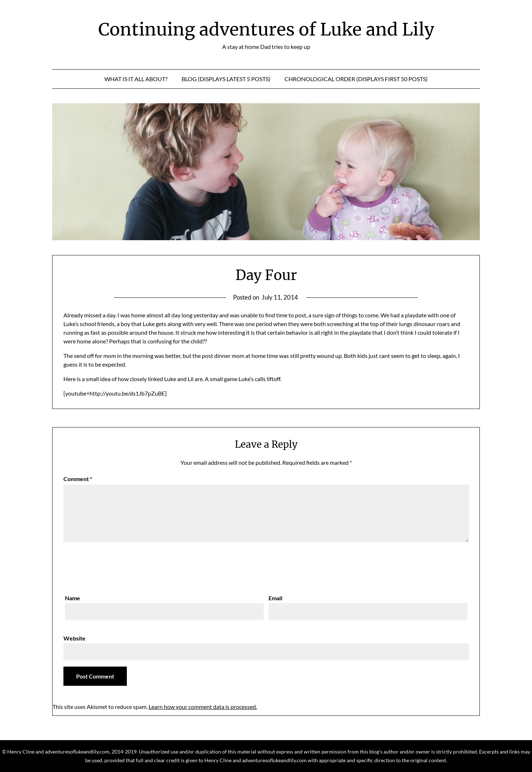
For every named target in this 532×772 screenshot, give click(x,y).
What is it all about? (136, 79)
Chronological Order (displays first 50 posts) (356, 79)
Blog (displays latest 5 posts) (226, 79)
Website (74, 638)
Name (72, 598)
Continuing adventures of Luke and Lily (266, 29)
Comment (78, 479)
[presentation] (119, 566)
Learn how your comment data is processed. (203, 707)
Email (275, 598)
